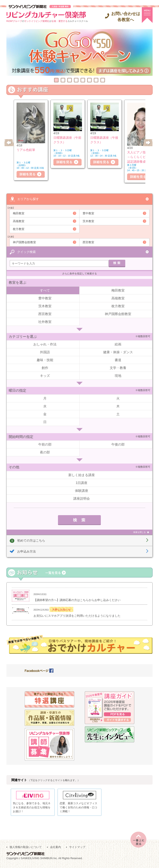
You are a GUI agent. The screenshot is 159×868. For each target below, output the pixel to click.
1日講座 (82, 482)
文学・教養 (118, 367)
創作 (45, 367)
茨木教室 (88, 221)
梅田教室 (19, 213)
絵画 (118, 344)
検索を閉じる (140, 532)
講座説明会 (82, 498)
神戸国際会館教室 (24, 242)
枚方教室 (19, 229)
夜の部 (45, 452)
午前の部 (45, 444)
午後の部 (118, 444)
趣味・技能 (45, 360)
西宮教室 (88, 242)
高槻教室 (19, 221)
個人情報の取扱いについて (26, 850)
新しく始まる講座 (82, 474)
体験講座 (82, 490)
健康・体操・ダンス (118, 352)
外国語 (45, 352)
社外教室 (45, 321)
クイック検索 (26, 251)
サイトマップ (77, 850)
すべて (45, 290)
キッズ (45, 375)
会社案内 (55, 850)
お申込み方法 (26, 551)
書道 (118, 360)
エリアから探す (28, 199)
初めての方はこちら (31, 540)
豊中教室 (88, 213)
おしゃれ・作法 (45, 344)
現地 (118, 375)
